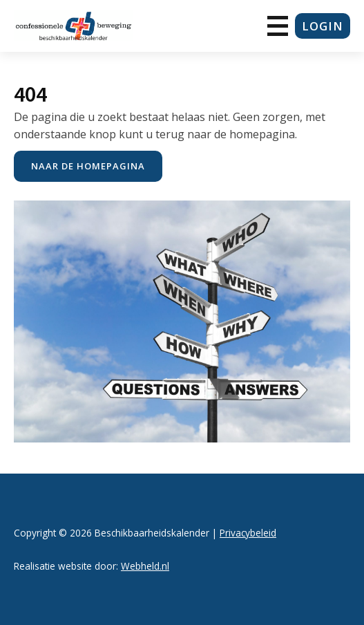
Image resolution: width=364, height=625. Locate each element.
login (323, 26)
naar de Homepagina (88, 166)
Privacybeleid (248, 533)
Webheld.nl (145, 566)
